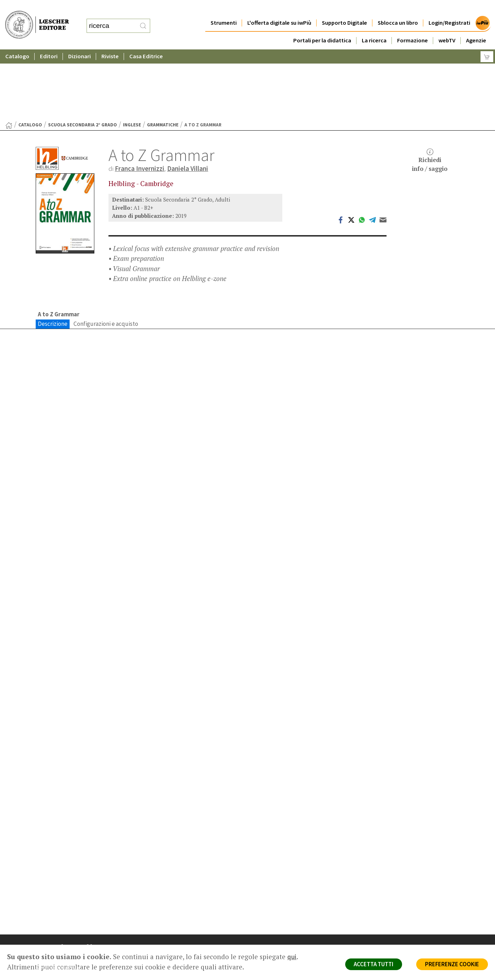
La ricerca (374, 26)
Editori (49, 42)
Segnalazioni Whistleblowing (404, 907)
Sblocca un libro (398, 9)
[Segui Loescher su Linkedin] (67, 966)
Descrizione (53, 255)
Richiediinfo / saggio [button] (430, 92)
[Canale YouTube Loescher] (79, 966)
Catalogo (17, 42)
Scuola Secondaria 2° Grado (82, 56)
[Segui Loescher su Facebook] (42, 966)
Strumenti (224, 9)
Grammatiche (163, 56)
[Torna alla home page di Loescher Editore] (37, 17)
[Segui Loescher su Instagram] (54, 966)
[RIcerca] (143, 19)
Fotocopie (384, 933)
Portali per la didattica (322, 26)
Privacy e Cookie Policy (397, 899)
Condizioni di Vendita (395, 924)
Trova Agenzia (278, 907)
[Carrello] (487, 43)
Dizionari (79, 42)
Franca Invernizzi (140, 100)
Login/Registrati (449, 9)
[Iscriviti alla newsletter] (91, 965)
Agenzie (476, 26)
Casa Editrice (146, 42)
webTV (447, 26)
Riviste (110, 42)
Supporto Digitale (344, 9)
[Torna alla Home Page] (9, 56)
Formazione (412, 26)
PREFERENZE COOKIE (451, 964)
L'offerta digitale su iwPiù (279, 9)
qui (292, 957)
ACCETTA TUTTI (371, 964)
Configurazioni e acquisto (106, 255)
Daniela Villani (188, 100)
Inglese (132, 56)
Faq (266, 924)
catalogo (30, 56)
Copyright (383, 916)
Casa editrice (277, 899)
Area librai (273, 916)
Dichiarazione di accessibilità (404, 941)
